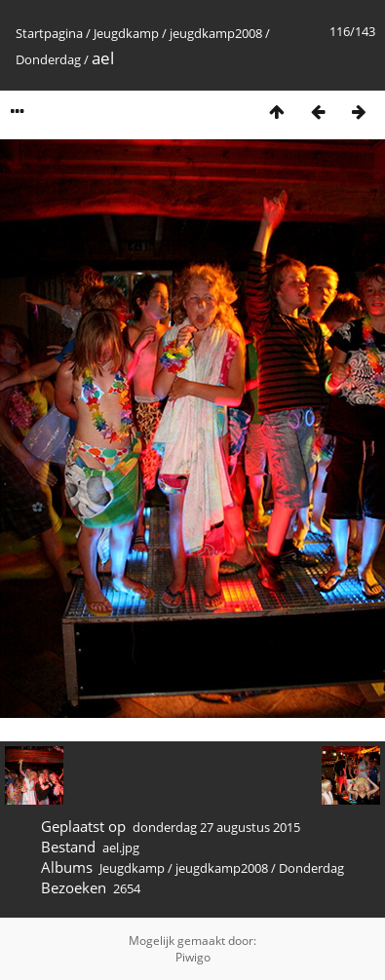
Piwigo (193, 957)
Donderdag (48, 59)
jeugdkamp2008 (216, 33)
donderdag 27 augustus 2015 (216, 827)
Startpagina (49, 33)
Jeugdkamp (126, 33)
